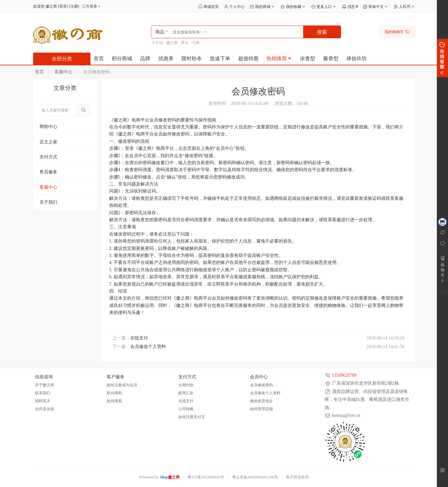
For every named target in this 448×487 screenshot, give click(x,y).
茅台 (185, 43)
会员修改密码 (261, 385)
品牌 (145, 58)
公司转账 (186, 409)
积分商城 (122, 58)
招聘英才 (43, 401)
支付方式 (48, 157)
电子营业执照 (297, 477)
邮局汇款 (186, 393)
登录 (63, 6)
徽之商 (172, 43)
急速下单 (220, 58)
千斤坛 (157, 43)
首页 (99, 58)
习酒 (196, 43)
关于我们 (48, 202)
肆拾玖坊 (357, 58)
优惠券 (166, 58)
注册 (74, 6)
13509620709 (344, 375)
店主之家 (48, 142)
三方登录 (92, 6)
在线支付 (139, 338)
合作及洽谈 (45, 409)
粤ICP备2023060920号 (206, 477)
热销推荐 (279, 58)
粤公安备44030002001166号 (255, 477)
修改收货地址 (261, 401)
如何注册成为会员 (122, 385)
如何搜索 (114, 401)
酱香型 (331, 58)
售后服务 (48, 172)
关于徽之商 (45, 385)
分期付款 (186, 385)
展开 (442, 58)
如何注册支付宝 (192, 417)
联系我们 (43, 393)
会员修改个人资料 (148, 347)
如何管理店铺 (261, 409)
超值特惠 (248, 58)
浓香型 (308, 58)
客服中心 (63, 72)
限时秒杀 (192, 58)
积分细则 (114, 393)
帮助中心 (48, 127)
